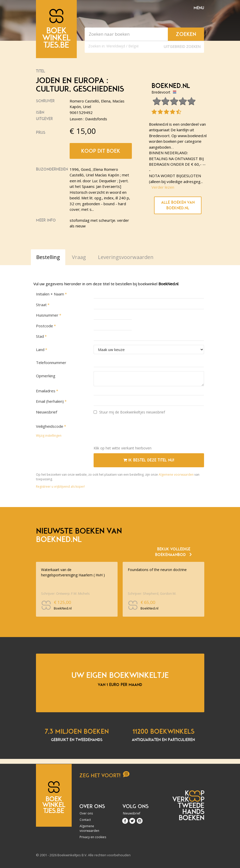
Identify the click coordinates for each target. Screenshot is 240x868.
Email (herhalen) (50, 401)
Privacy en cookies (93, 837)
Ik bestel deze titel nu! (149, 460)
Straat (41, 305)
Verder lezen (163, 187)
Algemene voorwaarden (176, 475)
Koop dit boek (101, 151)
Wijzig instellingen (49, 436)
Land (40, 349)
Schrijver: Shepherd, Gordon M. (152, 593)
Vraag (79, 257)
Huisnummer (47, 315)
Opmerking (46, 376)
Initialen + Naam (50, 294)
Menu (199, 8)
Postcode (45, 326)
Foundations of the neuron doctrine (157, 570)
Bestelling (48, 257)
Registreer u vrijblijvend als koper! (60, 487)
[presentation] (132, 432)
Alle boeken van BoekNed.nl (178, 205)
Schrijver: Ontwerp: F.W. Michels (65, 593)
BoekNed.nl (171, 86)
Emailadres (46, 391)
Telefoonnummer (51, 362)
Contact (85, 820)
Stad (40, 336)
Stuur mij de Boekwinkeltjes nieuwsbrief (129, 412)
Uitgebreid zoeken (182, 47)
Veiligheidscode (50, 426)
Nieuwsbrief (47, 412)
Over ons (86, 813)
